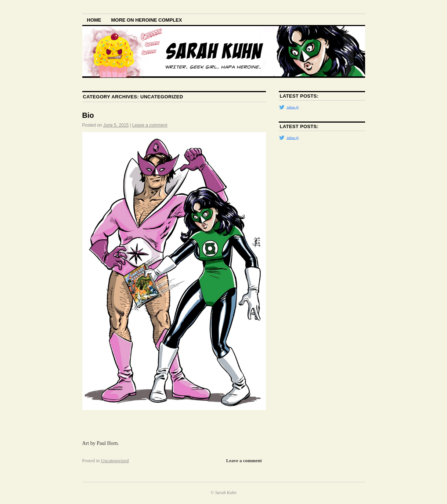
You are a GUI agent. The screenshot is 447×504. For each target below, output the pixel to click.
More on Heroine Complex (147, 20)
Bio (88, 115)
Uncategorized (115, 461)
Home (94, 20)
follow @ (289, 107)
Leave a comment (150, 125)
